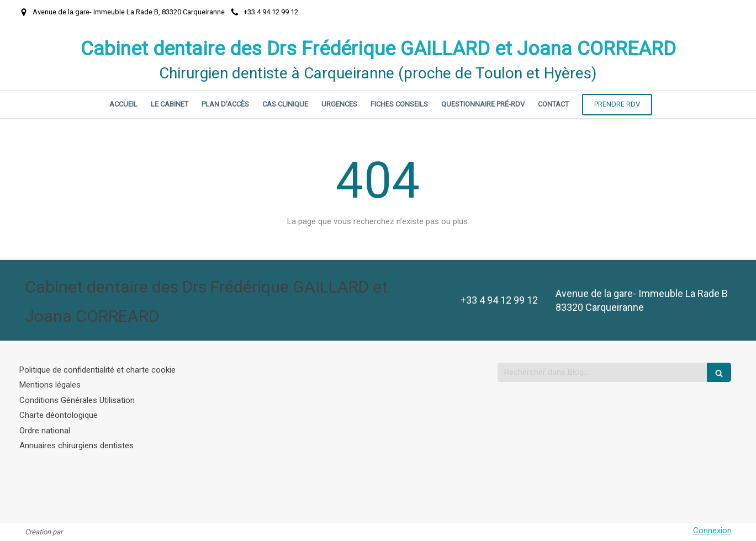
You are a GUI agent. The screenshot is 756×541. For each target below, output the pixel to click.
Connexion (712, 531)
